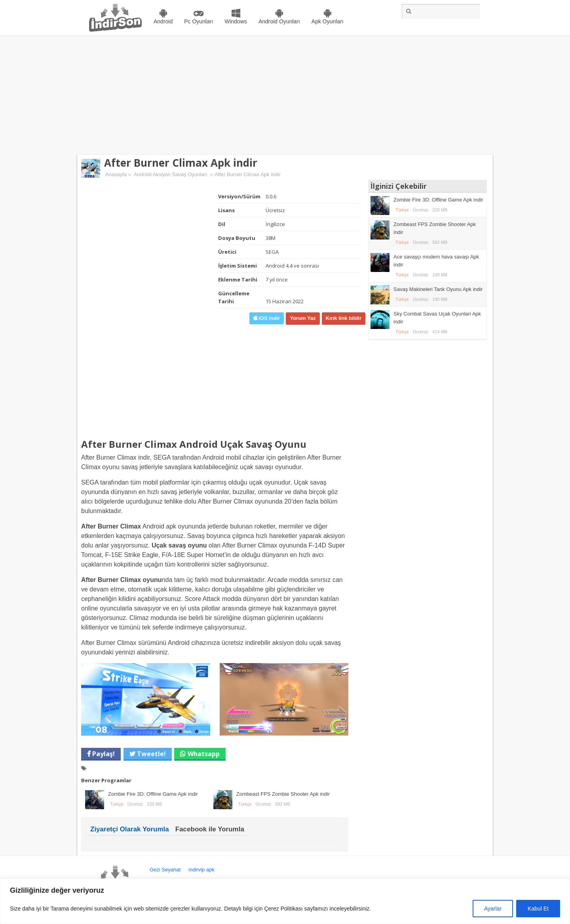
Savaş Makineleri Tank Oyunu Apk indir (438, 289)
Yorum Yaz (303, 318)
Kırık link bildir (344, 318)
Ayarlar (493, 909)
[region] (285, 901)
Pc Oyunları (199, 21)
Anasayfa (116, 174)
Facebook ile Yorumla (210, 829)
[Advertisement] (285, 95)
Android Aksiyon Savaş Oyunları (171, 174)
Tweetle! (151, 754)
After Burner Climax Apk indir (181, 163)
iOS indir (269, 318)
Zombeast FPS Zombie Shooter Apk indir (283, 794)
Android (163, 21)
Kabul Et (538, 909)
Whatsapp (204, 754)
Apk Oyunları (328, 21)
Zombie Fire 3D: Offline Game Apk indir (153, 794)
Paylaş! (103, 754)
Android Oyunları (279, 21)
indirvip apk (201, 870)
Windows (236, 21)
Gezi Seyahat (165, 870)
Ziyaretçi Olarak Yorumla (130, 829)
